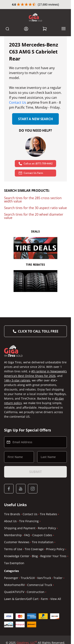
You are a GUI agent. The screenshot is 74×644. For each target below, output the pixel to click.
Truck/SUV (28, 578)
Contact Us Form (31, 173)
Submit (35, 472)
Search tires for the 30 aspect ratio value (35, 208)
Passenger (11, 578)
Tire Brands (12, 514)
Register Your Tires (53, 556)
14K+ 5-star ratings (17, 380)
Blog (35, 556)
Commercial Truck (40, 585)
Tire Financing (29, 521)
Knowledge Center (17, 556)
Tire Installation (43, 542)
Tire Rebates (49, 514)
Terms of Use (13, 549)
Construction (36, 592)
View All (56, 599)
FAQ (27, 535)
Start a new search (35, 119)
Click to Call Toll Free (38, 331)
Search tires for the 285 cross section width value (33, 200)
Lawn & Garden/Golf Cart (21, 599)
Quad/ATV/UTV (14, 592)
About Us (10, 521)
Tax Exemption (14, 563)
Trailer (58, 578)
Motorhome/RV (14, 585)
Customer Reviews (17, 542)
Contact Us (18, 102)
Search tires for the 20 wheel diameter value (34, 216)
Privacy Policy (55, 549)
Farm (44, 599)
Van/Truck (44, 578)
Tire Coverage (34, 549)
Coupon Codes (42, 535)
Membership (13, 535)
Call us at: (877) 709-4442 (35, 164)
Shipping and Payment (20, 528)
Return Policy (47, 528)
